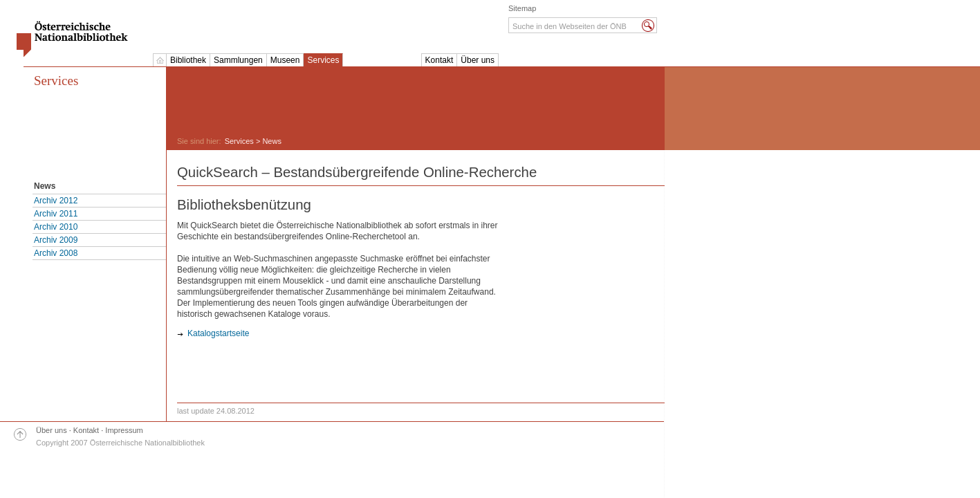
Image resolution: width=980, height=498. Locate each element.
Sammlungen (238, 60)
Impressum (124, 430)
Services (323, 60)
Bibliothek (188, 60)
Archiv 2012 (56, 201)
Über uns (478, 60)
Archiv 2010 (56, 227)
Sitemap (522, 8)
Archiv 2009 (56, 240)
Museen (285, 60)
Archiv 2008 (56, 253)
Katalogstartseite (218, 333)
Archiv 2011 (56, 214)
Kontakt (440, 60)
